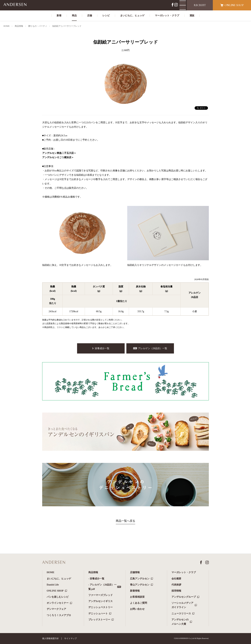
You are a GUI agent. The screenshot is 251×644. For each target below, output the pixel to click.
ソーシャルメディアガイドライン (182, 605)
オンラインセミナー (58, 603)
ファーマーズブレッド (101, 595)
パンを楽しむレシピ (58, 597)
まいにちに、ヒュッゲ (59, 579)
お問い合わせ (137, 609)
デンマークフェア (56, 609)
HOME (51, 572)
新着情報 (135, 591)
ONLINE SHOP (55, 591)
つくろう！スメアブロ (59, 615)
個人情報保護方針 (51, 638)
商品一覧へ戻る (125, 521)
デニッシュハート (98, 614)
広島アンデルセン (140, 579)
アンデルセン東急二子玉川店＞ (59, 153)
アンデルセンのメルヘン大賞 (180, 622)
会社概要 (176, 579)
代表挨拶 (176, 585)
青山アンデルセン (140, 585)
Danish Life (53, 585)
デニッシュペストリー (101, 607)
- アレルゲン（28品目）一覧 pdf (102, 587)
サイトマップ (70, 638)
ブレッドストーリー (99, 620)
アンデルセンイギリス (101, 601)
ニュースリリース (181, 614)
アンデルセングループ (184, 597)
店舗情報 (135, 572)
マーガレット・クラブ (184, 572)
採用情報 (176, 591)
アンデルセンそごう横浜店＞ (58, 157)
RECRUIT (200, 5)
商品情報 (93, 572)
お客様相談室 (137, 597)
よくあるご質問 (139, 603)
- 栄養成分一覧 (96, 579)
